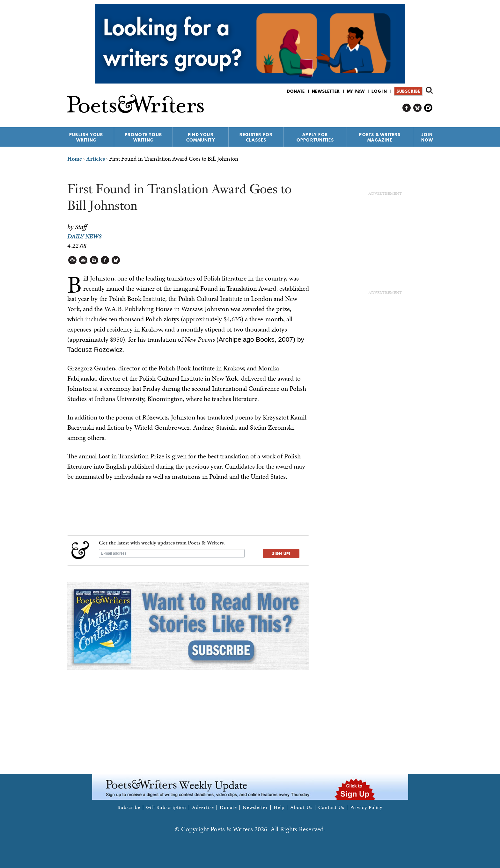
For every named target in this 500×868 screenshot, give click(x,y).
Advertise (203, 807)
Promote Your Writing (143, 137)
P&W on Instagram (428, 108)
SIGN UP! (281, 554)
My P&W (356, 91)
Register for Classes (256, 137)
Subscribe (408, 91)
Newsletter (326, 91)
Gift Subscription (166, 807)
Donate (296, 91)
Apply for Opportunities (315, 137)
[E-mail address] (172, 553)
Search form (429, 90)
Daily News (84, 236)
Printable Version (73, 260)
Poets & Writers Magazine (380, 137)
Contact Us (331, 807)
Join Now (427, 137)
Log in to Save (94, 260)
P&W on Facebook (407, 108)
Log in (379, 91)
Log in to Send (83, 260)
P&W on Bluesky (418, 108)
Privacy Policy (366, 807)
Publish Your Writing (86, 137)
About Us (301, 807)
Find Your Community (201, 137)
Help (279, 807)
